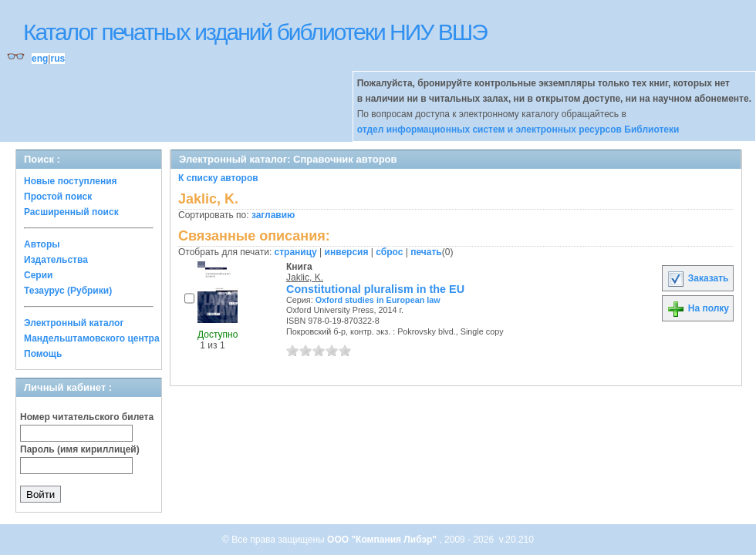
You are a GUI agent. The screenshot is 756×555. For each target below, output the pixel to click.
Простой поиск (58, 197)
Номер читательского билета (87, 417)
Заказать (697, 278)
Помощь (43, 354)
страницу (296, 252)
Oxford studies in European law (378, 300)
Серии (38, 275)
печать (426, 252)
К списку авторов (218, 178)
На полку (698, 308)
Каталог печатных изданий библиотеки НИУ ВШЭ (255, 32)
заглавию (273, 215)
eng (40, 59)
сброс (389, 252)
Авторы (42, 244)
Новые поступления (71, 181)
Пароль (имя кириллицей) (80, 449)
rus (57, 59)
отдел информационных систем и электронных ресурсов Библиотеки (518, 129)
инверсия (347, 252)
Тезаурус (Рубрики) (68, 291)
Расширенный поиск (71, 212)
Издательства (56, 260)
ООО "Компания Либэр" (383, 540)
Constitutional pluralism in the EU (375, 289)
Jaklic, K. (305, 277)
